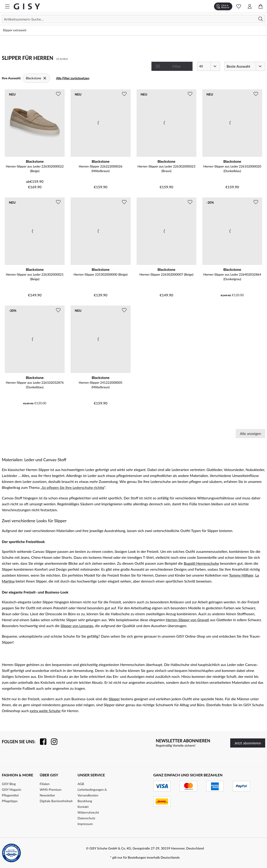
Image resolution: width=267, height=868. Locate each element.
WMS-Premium (51, 789)
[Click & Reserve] (223, 6)
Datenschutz (86, 818)
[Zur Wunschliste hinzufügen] (58, 94)
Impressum (85, 824)
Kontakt (83, 807)
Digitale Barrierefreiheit (56, 801)
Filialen (45, 784)
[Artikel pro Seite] (209, 66)
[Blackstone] (36, 78)
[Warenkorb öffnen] (261, 6)
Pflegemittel (10, 795)
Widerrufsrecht (88, 812)
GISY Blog (9, 784)
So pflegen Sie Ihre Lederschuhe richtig (73, 487)
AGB (81, 784)
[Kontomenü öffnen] (250, 6)
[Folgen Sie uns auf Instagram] (52, 742)
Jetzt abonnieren (248, 743)
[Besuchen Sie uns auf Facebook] (41, 742)
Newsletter (47, 795)
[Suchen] (133, 19)
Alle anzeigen (250, 433)
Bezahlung (85, 801)
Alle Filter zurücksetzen (73, 78)
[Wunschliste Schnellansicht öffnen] (239, 6)
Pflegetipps (10, 801)
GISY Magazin (12, 789)
